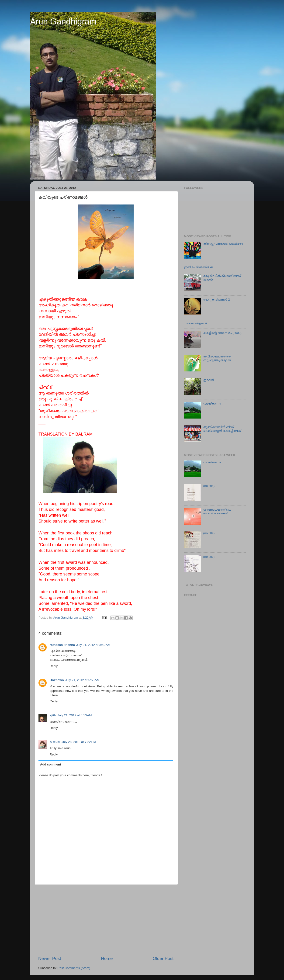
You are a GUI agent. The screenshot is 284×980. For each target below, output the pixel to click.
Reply (54, 666)
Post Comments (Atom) (74, 968)
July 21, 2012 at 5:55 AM (82, 680)
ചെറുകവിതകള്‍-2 (216, 300)
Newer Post (50, 958)
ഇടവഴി (208, 380)
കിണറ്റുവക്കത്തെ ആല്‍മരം (223, 244)
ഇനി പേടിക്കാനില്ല (198, 267)
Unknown (57, 680)
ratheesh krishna (62, 645)
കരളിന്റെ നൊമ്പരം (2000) (222, 333)
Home (107, 958)
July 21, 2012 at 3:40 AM (93, 645)
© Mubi (55, 742)
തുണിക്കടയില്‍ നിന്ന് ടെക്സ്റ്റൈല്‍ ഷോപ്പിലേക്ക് (222, 429)
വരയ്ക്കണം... (213, 403)
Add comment (51, 764)
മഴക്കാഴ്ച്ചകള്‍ (196, 323)
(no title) (209, 486)
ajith (53, 715)
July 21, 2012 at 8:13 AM (75, 715)
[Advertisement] (106, 920)
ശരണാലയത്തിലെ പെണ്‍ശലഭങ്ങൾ (217, 511)
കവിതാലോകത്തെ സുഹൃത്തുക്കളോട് (217, 358)
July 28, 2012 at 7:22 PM (79, 742)
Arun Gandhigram (63, 22)
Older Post (163, 958)
